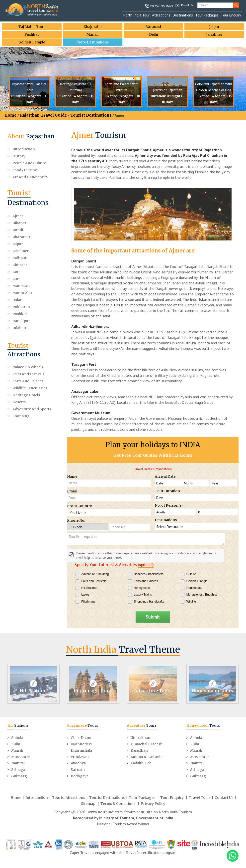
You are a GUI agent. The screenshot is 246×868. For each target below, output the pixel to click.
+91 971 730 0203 (162, 6)
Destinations (183, 15)
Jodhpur (20, 258)
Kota (16, 272)
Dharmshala (81, 750)
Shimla (17, 738)
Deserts (19, 402)
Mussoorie (20, 757)
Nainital (18, 763)
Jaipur (214, 27)
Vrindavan (80, 757)
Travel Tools (200, 798)
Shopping (21, 416)
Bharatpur (21, 237)
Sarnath (78, 770)
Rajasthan (139, 750)
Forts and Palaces (28, 381)
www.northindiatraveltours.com (116, 812)
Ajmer (18, 216)
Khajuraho (93, 27)
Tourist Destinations (91, 115)
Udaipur (19, 328)
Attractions (161, 15)
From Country (80, 506)
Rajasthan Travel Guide (43, 115)
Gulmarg (19, 776)
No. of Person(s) (169, 505)
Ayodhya (78, 763)
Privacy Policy (153, 804)
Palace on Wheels (28, 367)
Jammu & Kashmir (146, 757)
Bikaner (19, 223)
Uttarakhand (142, 738)
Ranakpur (21, 321)
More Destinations (93, 42)
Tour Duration (167, 491)
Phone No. (76, 520)
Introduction (24, 149)
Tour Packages (207, 15)
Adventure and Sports (32, 409)
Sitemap (88, 804)
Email (72, 491)
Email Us (187, 5)
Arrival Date (165, 476)
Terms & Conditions (118, 804)
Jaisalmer (214, 34)
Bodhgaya (80, 776)
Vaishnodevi (81, 744)
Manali (92, 34)
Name (72, 476)
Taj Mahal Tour (32, 27)
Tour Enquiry (231, 15)
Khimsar (20, 265)
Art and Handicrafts (30, 177)
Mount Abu (22, 293)
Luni (16, 279)
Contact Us (224, 798)
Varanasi (154, 27)
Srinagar (19, 770)
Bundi (18, 230)
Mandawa (21, 286)
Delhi (154, 34)
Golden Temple (32, 42)
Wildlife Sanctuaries (30, 388)
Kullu (16, 744)
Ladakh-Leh (141, 763)
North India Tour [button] (136, 15)
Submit (153, 617)
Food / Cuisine (25, 170)
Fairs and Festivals (28, 374)
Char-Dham (81, 738)
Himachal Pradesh (147, 744)
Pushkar (32, 34)
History (19, 156)
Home (10, 115)
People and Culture (29, 163)
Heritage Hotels (26, 395)
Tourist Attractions (69, 798)
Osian (17, 300)
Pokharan (21, 307)
